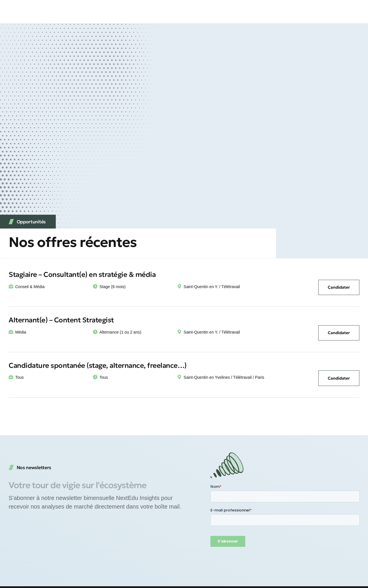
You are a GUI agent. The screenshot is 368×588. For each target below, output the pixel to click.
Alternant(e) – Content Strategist (61, 320)
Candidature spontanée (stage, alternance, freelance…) (98, 366)
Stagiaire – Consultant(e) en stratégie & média (82, 275)
